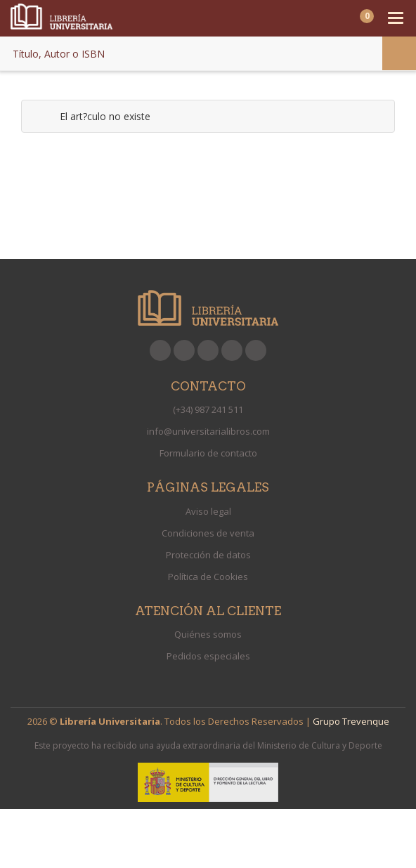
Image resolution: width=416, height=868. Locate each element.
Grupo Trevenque (351, 721)
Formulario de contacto (208, 453)
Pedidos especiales (208, 656)
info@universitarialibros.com (208, 431)
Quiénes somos (208, 634)
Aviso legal (208, 511)
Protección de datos (208, 555)
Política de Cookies (208, 577)
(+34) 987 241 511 (208, 409)
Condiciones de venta (208, 533)
